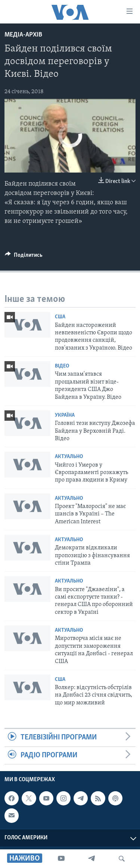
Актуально (69, 457)
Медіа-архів (23, 35)
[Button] (24, 257)
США (60, 317)
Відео (62, 366)
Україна (65, 415)
